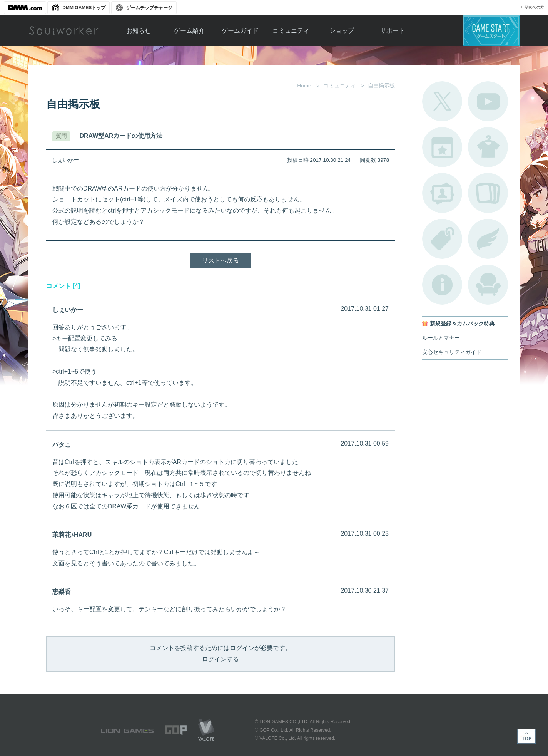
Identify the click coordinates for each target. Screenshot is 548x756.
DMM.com (25, 8)
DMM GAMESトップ (84, 8)
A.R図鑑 (488, 193)
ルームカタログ (488, 285)
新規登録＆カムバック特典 (462, 324)
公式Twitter (442, 101)
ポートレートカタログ (442, 193)
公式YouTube (488, 101)
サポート (393, 31)
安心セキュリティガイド (452, 352)
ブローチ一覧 (488, 239)
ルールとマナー (441, 338)
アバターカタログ (488, 147)
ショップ (342, 31)
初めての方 (535, 7)
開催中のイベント (442, 147)
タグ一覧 (442, 239)
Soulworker (63, 31)
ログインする (221, 659)
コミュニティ (291, 31)
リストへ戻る (221, 261)
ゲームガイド (240, 31)
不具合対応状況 (442, 285)
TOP (526, 736)
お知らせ (139, 31)
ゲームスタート (491, 31)
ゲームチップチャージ (149, 8)
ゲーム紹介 (189, 31)
